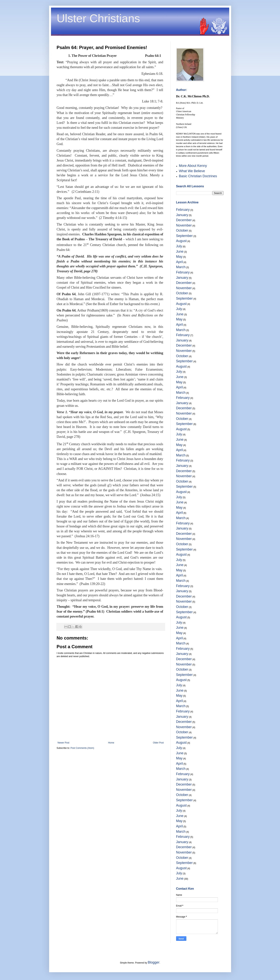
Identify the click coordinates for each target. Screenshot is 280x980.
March (181, 267)
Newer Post (64, 743)
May (179, 257)
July (179, 246)
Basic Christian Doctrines (198, 176)
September (184, 236)
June (180, 251)
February (183, 210)
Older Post (158, 743)
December (184, 220)
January (182, 215)
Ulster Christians (98, 18)
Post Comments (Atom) (82, 748)
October (182, 230)
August (181, 241)
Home (111, 743)
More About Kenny (193, 166)
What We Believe (192, 171)
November (184, 225)
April (180, 262)
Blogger (154, 962)
